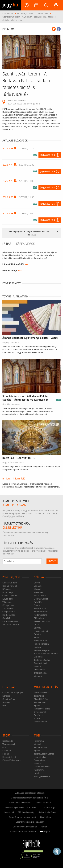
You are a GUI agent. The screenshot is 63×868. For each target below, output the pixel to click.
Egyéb (37, 583)
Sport (6, 736)
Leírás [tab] (7, 244)
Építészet (38, 715)
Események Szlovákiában (25, 827)
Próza (37, 625)
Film (4, 706)
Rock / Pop (8, 592)
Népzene (7, 589)
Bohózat (38, 634)
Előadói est (39, 618)
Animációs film (41, 747)
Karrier (44, 827)
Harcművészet (9, 757)
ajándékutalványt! (15, 505)
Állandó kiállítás (41, 699)
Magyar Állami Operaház (14, 462)
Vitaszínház (39, 670)
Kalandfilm (39, 770)
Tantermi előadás (42, 660)
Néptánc (38, 666)
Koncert (6, 696)
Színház (39, 577)
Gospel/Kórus (9, 612)
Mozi (37, 736)
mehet (52, 561)
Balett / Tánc (40, 596)
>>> (27, 264)
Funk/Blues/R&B (10, 621)
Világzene (7, 602)
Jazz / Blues (8, 608)
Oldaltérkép (45, 817)
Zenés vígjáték (41, 663)
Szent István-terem (11, 404)
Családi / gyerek (10, 586)
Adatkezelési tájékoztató (20, 803)
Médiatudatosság (26, 812)
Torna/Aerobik (9, 744)
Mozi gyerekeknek (42, 776)
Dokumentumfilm (42, 767)
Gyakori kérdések (43, 803)
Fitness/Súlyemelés (11, 760)
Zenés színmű (41, 608)
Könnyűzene (8, 605)
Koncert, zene (12, 577)
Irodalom (38, 647)
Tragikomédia (40, 673)
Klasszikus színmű (43, 621)
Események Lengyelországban (30, 822)
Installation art (40, 722)
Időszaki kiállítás (42, 693)
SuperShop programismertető (23, 817)
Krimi (36, 637)
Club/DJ (6, 618)
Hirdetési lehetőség (47, 812)
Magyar (45, 832)
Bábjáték (38, 602)
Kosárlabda (8, 741)
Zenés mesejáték (42, 650)
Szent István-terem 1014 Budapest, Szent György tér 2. (24, 102)
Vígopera (38, 676)
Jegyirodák (9, 812)
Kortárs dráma (41, 615)
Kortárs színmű (41, 612)
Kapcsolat (32, 807)
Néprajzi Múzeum (10, 342)
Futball (6, 754)
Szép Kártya (50, 807)
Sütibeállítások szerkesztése (23, 832)
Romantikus (40, 760)
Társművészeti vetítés (44, 754)
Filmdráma (39, 741)
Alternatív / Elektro (11, 625)
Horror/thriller (40, 757)
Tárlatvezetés (40, 702)
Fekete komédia (41, 644)
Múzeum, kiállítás (46, 687)
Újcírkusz (38, 657)
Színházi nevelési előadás (46, 654)
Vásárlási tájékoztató (14, 807)
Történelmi (39, 696)
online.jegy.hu (12, 528)
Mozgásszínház (41, 641)
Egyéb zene (8, 599)
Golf (4, 747)
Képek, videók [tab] (25, 244)
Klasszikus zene (10, 583)
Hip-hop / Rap (9, 615)
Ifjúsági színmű (41, 631)
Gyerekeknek (40, 712)
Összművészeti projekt (13, 693)
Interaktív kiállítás (42, 709)
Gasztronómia (9, 699)
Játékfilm (38, 763)
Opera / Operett (10, 596)
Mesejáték (39, 592)
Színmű (38, 628)
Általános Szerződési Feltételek (30, 793)
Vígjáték (38, 586)
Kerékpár (7, 751)
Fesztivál (9, 687)
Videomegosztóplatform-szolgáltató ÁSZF (30, 798)
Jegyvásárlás (48, 155)
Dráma (37, 605)
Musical (38, 589)
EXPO (37, 718)
